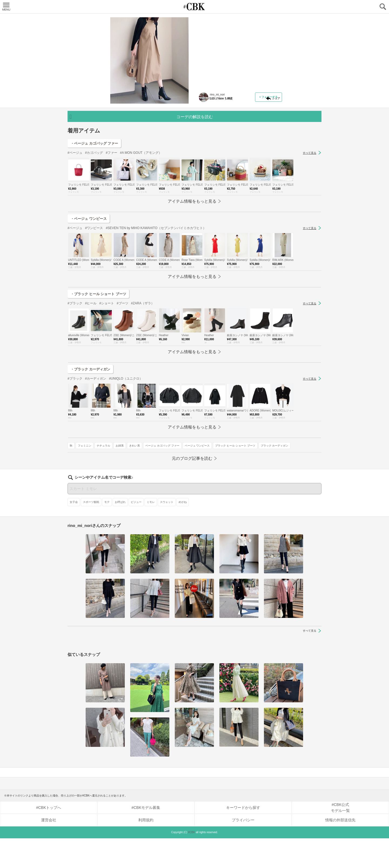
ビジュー (136, 532)
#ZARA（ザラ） (143, 359)
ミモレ (151, 532)
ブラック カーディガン (261, 155)
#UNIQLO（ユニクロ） (126, 434)
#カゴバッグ (94, 208)
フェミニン (217, 140)
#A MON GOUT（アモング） (141, 208)
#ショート (107, 359)
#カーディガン (96, 434)
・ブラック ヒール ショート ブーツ (98, 350)
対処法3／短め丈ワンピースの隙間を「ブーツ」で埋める (240, 50)
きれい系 (267, 140)
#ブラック (75, 359)
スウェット (167, 532)
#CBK (192, 862)
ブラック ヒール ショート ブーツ (222, 155)
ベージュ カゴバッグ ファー (219, 147)
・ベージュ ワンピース (89, 274)
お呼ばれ (120, 532)
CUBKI (194, 7)
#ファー (111, 208)
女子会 (74, 532)
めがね (183, 532)
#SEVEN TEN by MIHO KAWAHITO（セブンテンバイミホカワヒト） (156, 284)
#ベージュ (75, 208)
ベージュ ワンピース (254, 147)
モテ (107, 532)
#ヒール (91, 359)
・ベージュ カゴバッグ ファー (94, 199)
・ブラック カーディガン (90, 425)
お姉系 (252, 140)
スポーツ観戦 (91, 532)
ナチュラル (236, 140)
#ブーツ (123, 359)
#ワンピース (94, 284)
